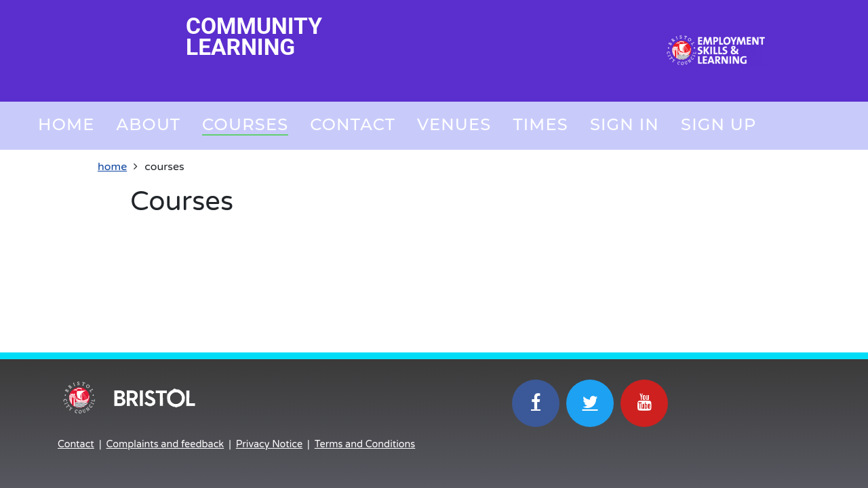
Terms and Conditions (365, 444)
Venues (454, 124)
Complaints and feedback (165, 444)
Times (540, 124)
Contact (353, 124)
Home (66, 124)
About (148, 124)
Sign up (719, 124)
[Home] (714, 51)
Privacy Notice (269, 444)
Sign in (625, 124)
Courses (245, 124)
